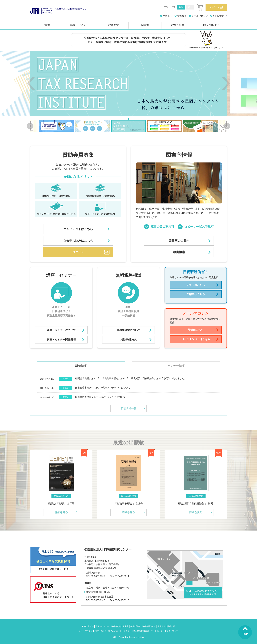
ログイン (215, 7)
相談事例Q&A (128, 340)
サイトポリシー (158, 631)
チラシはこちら (196, 285)
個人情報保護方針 (141, 631)
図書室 (145, 25)
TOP (84, 626)
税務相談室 (178, 25)
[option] (128, 83)
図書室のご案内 (179, 241)
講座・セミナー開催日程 (61, 340)
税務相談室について (128, 330)
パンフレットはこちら (78, 229)
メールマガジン (200, 16)
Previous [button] (31, 83)
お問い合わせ (220, 16)
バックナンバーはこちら (196, 339)
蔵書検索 (179, 252)
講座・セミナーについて (61, 330)
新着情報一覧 (128, 408)
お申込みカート (115, 631)
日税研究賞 (112, 25)
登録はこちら (196, 330)
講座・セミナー (79, 25)
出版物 (47, 25)
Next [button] (226, 83)
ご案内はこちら (196, 294)
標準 (181, 7)
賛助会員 (182, 16)
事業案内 (168, 16)
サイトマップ (172, 631)
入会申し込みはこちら (78, 241)
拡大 (190, 7)
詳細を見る (61, 512)
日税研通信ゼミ (211, 25)
